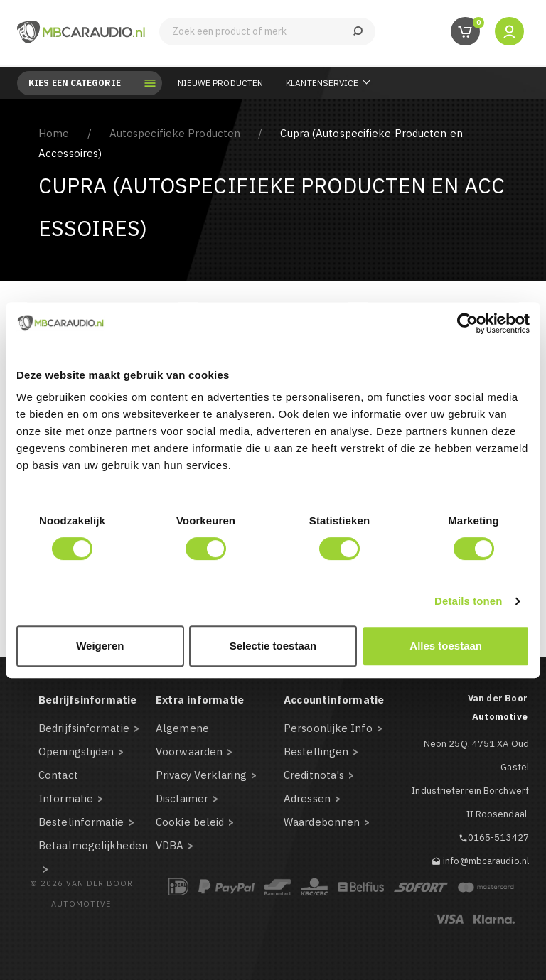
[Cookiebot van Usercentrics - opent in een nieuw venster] (467, 323)
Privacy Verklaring (201, 775)
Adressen (307, 798)
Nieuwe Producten (221, 83)
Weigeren (100, 646)
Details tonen (468, 601)
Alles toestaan (446, 646)
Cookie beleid (190, 822)
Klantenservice (322, 83)
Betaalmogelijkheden (93, 845)
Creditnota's (314, 775)
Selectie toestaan (273, 646)
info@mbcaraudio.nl (486, 861)
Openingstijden (76, 752)
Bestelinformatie (81, 822)
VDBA (170, 845)
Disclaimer (182, 798)
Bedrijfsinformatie (84, 728)
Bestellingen (316, 752)
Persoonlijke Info (328, 728)
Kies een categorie (85, 83)
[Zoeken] (267, 32)
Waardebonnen (322, 822)
